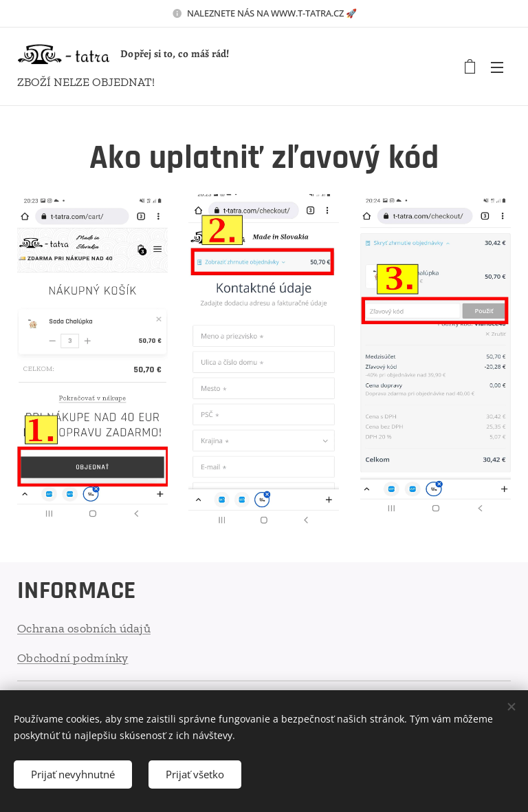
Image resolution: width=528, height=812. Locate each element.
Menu (497, 67)
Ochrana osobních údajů (84, 628)
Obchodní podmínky (73, 657)
